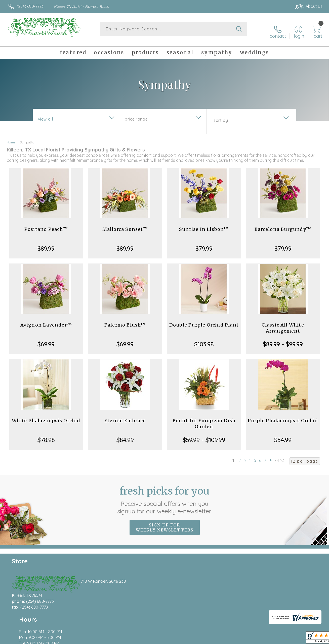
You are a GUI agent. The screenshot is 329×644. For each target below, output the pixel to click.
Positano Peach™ (46, 225)
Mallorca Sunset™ (125, 225)
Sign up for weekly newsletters (165, 523)
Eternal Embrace (125, 416)
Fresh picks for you (165, 495)
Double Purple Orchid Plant (204, 320)
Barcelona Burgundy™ (283, 225)
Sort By (221, 116)
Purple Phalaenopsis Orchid (283, 416)
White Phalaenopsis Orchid (46, 416)
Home (11, 138)
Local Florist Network (277, 639)
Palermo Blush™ (125, 320)
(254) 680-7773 (30, 6)
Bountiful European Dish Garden (204, 419)
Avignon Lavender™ (46, 320)
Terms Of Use (211, 639)
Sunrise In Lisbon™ (204, 225)
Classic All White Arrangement (283, 323)
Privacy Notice (241, 639)
